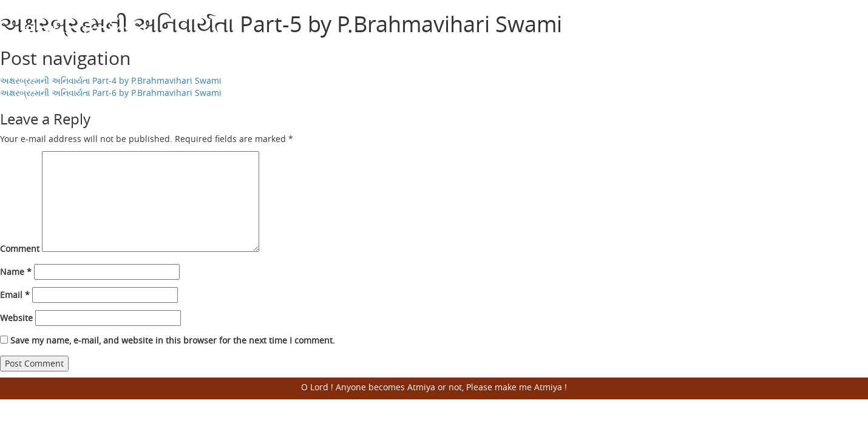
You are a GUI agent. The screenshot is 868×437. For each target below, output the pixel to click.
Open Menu (832, 30)
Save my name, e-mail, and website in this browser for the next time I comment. (173, 340)
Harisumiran (84, 30)
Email (15, 295)
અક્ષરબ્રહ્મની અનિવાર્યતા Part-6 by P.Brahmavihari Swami (111, 93)
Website (16, 318)
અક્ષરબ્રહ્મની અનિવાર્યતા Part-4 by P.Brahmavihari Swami (111, 80)
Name (16, 272)
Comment (20, 249)
